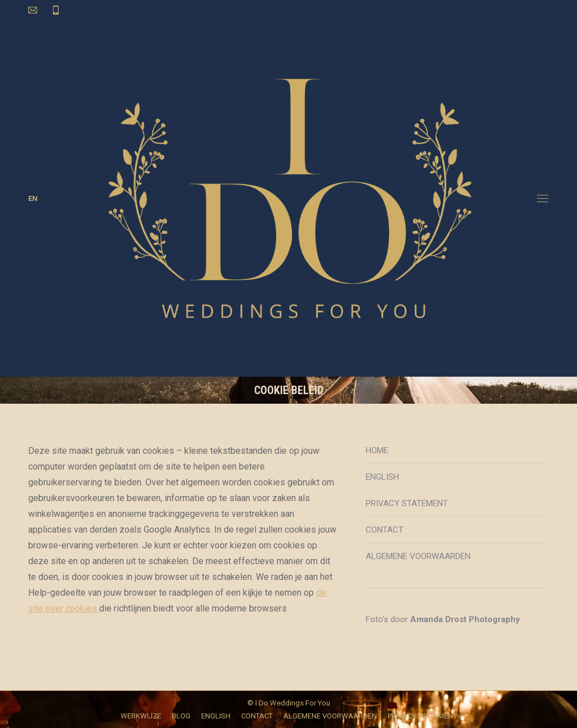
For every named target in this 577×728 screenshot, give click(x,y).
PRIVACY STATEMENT (407, 503)
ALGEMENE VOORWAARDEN (418, 556)
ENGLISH (382, 477)
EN (33, 198)
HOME (377, 450)
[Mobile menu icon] (543, 198)
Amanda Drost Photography (465, 619)
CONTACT (385, 530)
